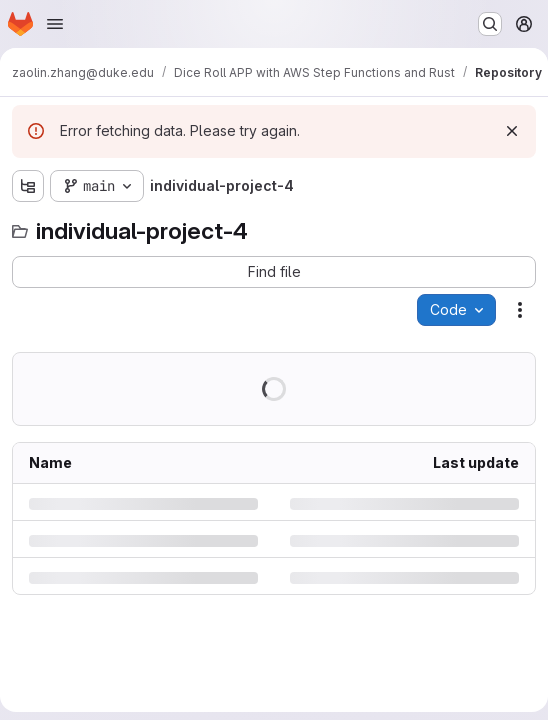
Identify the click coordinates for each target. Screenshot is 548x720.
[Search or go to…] (490, 24)
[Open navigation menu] (55, 24)
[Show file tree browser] (28, 186)
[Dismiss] (512, 131)
